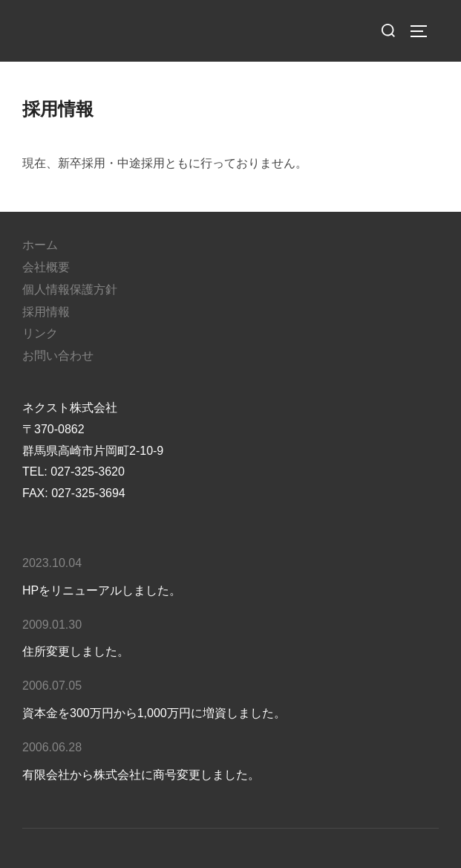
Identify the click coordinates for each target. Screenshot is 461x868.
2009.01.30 (52, 625)
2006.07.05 (52, 686)
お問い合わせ (58, 356)
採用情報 (46, 312)
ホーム (40, 245)
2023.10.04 (52, 563)
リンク (40, 333)
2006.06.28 (52, 747)
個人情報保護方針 (70, 289)
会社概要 (46, 267)
